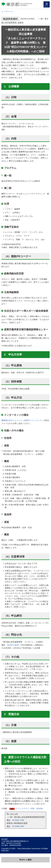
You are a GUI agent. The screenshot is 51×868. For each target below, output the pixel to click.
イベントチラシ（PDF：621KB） (30, 809)
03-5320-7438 (18, 820)
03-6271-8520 (13, 645)
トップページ (7, 11)
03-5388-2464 (18, 826)
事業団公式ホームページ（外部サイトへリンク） (22, 420)
